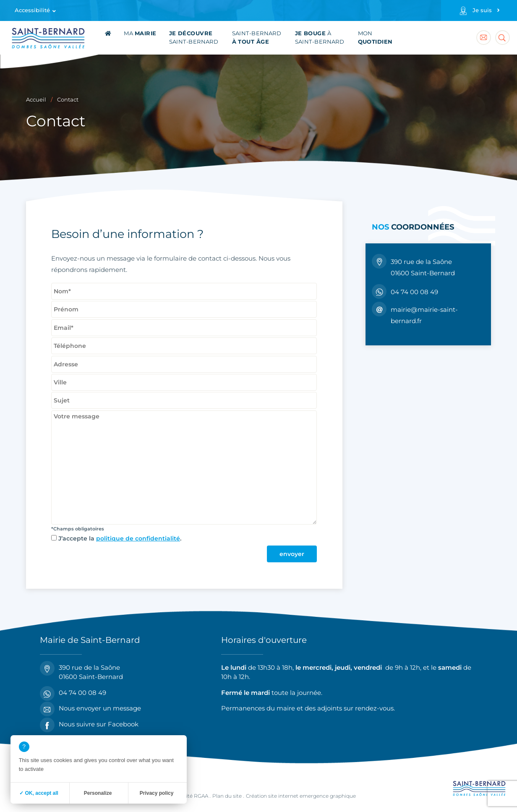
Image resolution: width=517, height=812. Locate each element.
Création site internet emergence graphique (301, 796)
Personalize (98, 793)
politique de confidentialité (138, 538)
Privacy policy (157, 793)
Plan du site (227, 796)
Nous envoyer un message (90, 709)
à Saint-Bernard (320, 38)
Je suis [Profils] (482, 10)
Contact (68, 100)
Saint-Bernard (194, 38)
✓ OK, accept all (39, 793)
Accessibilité (32, 10)
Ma (140, 33)
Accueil (36, 100)
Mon (375, 38)
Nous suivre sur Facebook (89, 725)
